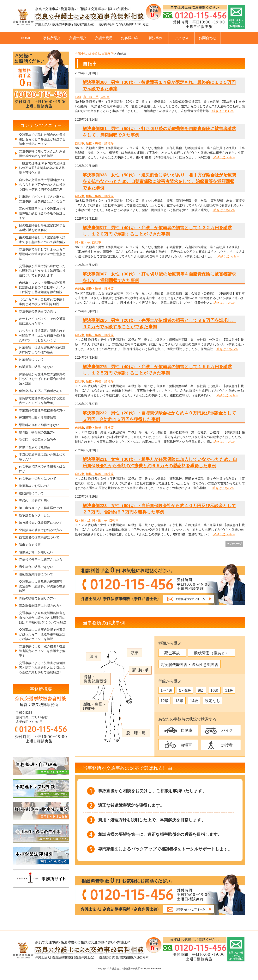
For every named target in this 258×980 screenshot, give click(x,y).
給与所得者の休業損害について (41, 523)
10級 (214, 690)
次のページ (234, 544)
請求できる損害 (30, 545)
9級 (201, 690)
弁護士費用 (104, 38)
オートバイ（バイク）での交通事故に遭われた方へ (42, 321)
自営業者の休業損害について (39, 537)
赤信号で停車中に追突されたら (41, 559)
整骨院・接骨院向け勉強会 (38, 440)
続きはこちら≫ (223, 111)
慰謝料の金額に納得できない (39, 425)
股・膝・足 (83, 520)
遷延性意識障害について (36, 574)
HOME (26, 38)
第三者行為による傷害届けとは (41, 508)
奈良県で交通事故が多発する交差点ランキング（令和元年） (42, 401)
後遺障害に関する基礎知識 (38, 418)
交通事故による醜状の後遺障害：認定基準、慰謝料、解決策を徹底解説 (42, 586)
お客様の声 (130, 38)
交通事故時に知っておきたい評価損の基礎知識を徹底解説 (42, 154)
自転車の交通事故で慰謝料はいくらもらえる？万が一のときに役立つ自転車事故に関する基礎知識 (42, 185)
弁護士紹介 (78, 38)
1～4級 (166, 690)
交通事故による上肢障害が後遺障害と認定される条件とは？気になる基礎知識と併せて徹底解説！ (42, 668)
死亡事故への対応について (38, 478)
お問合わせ (207, 38)
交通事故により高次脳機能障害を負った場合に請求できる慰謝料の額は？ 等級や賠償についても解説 (43, 618)
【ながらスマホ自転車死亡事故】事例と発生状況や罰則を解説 (42, 302)
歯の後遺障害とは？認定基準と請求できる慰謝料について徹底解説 (42, 240)
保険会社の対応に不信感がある (41, 391)
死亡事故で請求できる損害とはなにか (42, 469)
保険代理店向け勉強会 (34, 447)
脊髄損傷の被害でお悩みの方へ (41, 530)
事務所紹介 (52, 38)
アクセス (182, 38)
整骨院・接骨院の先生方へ (38, 432)
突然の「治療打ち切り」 (36, 501)
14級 (78, 97)
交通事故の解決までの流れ (38, 311)
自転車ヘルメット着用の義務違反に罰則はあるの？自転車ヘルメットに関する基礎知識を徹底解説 (42, 287)
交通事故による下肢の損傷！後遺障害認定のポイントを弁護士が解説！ (42, 651)
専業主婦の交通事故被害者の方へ (42, 410)
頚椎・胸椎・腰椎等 (100, 143)
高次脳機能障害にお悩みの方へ (41, 606)
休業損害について (31, 359)
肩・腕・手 (91, 97)
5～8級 (185, 690)
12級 (165, 701)
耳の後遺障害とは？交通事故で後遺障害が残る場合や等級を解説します (42, 213)
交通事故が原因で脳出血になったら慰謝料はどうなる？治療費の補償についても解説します (42, 271)
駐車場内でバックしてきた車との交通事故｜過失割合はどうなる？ (42, 199)
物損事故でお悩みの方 (34, 486)
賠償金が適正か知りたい (36, 552)
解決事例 (156, 38)
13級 (179, 701)
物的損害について (31, 493)
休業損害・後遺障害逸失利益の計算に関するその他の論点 (42, 350)
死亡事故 (172, 653)
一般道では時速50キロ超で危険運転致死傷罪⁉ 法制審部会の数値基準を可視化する (42, 168)
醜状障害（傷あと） (212, 653)
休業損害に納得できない (36, 367)
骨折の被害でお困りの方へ (38, 598)
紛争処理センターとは (34, 515)
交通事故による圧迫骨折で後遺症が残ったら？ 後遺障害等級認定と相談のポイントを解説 (42, 634)
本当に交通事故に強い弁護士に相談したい (42, 457)
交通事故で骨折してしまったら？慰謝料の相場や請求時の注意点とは (42, 254)
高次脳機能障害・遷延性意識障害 (189, 665)
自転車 (105, 97)
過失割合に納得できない (36, 567)
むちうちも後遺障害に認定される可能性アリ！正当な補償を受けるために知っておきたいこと (42, 335)
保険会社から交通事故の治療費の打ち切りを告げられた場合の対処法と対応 (42, 379)
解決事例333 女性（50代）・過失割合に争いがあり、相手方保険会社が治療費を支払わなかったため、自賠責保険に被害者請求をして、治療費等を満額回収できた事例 (159, 181)
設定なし (213, 701)
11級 (229, 690)
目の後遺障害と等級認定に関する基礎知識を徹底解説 (42, 228)
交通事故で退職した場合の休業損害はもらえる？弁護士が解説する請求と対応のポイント (42, 139)
